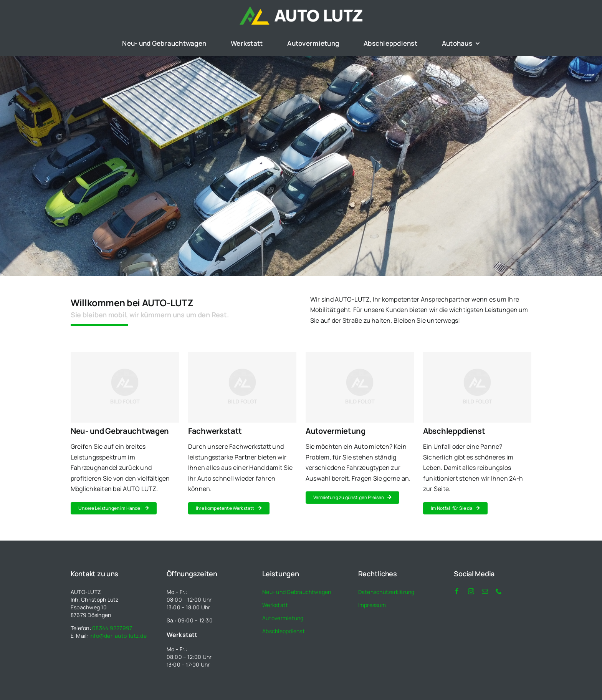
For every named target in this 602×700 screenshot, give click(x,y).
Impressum (372, 605)
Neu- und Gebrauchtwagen (297, 592)
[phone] (499, 591)
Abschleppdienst (284, 631)
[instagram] (471, 591)
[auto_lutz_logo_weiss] (301, 9)
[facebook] (457, 591)
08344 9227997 (112, 628)
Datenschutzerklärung (386, 592)
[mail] (485, 591)
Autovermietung (283, 618)
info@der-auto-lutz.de (118, 636)
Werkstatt (275, 605)
